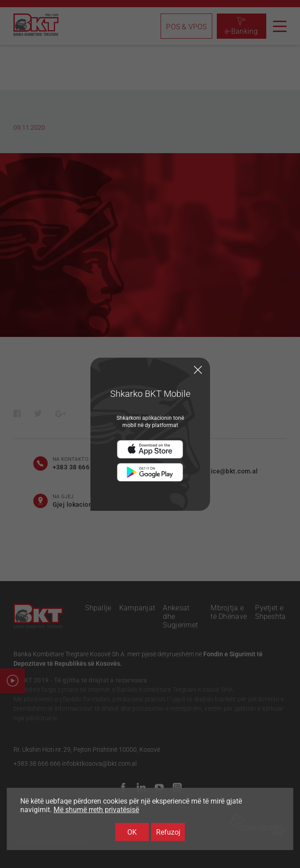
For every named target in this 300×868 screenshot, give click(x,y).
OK (132, 832)
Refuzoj (168, 832)
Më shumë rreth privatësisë (96, 810)
